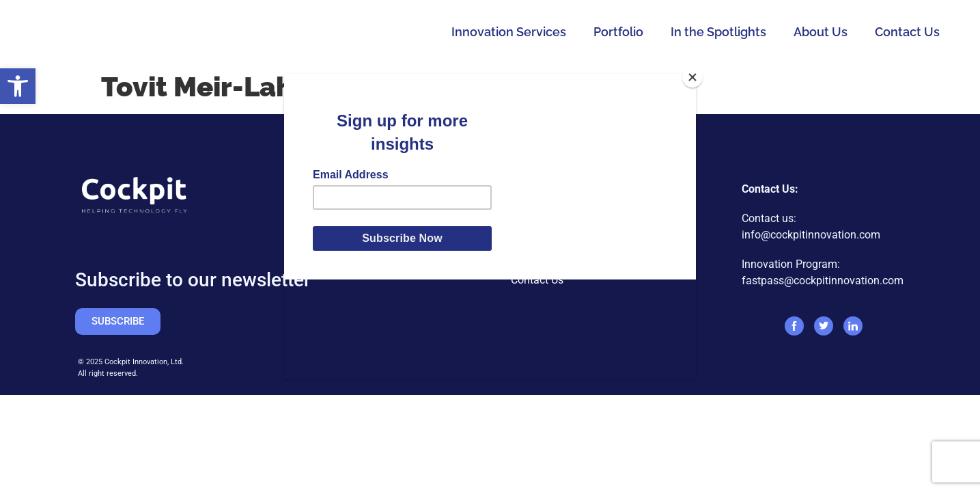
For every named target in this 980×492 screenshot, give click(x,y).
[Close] (692, 77)
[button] (18, 86)
